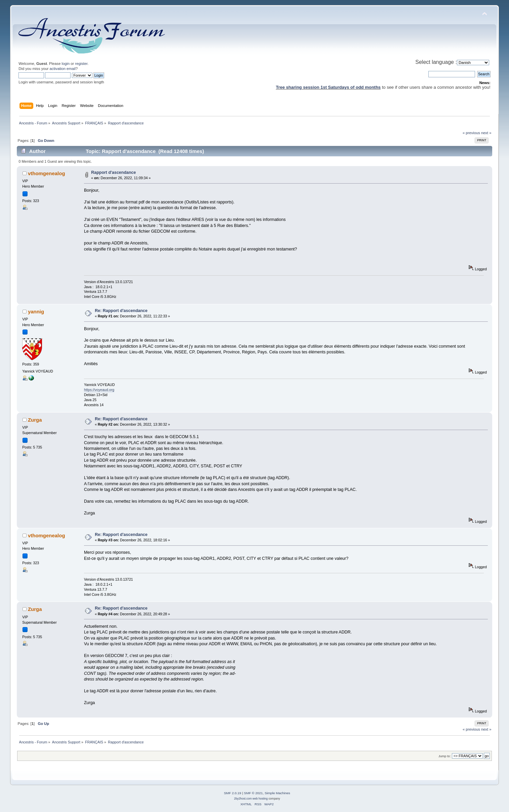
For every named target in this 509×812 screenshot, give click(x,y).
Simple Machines (278, 793)
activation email (63, 69)
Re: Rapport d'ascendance (121, 311)
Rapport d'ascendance (113, 172)
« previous (471, 133)
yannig (36, 312)
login (66, 64)
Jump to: (445, 756)
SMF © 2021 (253, 793)
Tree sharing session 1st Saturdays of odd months (328, 87)
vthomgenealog (47, 173)
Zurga (35, 420)
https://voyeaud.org (99, 390)
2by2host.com (243, 799)
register (81, 64)
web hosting (260, 799)
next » (486, 133)
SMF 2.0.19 (232, 793)
